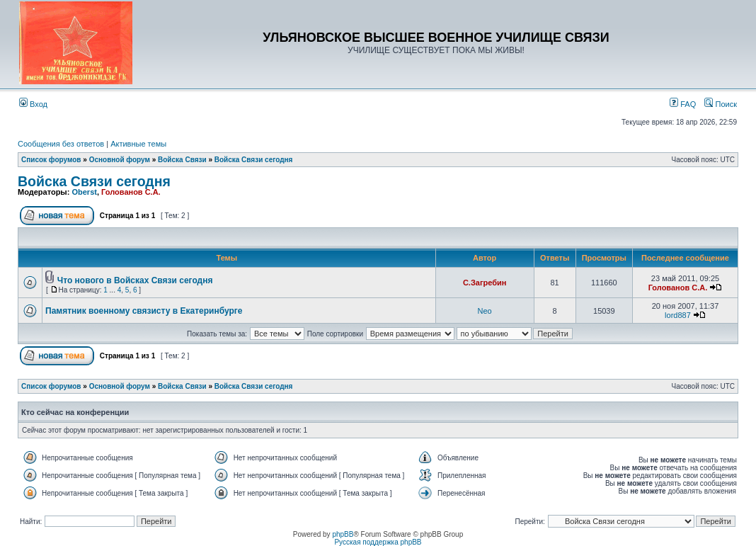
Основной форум (120, 160)
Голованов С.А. (131, 192)
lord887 (678, 315)
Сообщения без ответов (61, 144)
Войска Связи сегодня (254, 160)
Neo (485, 311)
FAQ (683, 104)
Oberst (84, 192)
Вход (33, 104)
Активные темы (138, 144)
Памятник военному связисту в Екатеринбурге (144, 311)
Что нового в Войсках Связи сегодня (135, 280)
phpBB (343, 534)
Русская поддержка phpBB (378, 542)
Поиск (721, 104)
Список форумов (51, 160)
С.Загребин (485, 283)
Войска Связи (182, 160)
